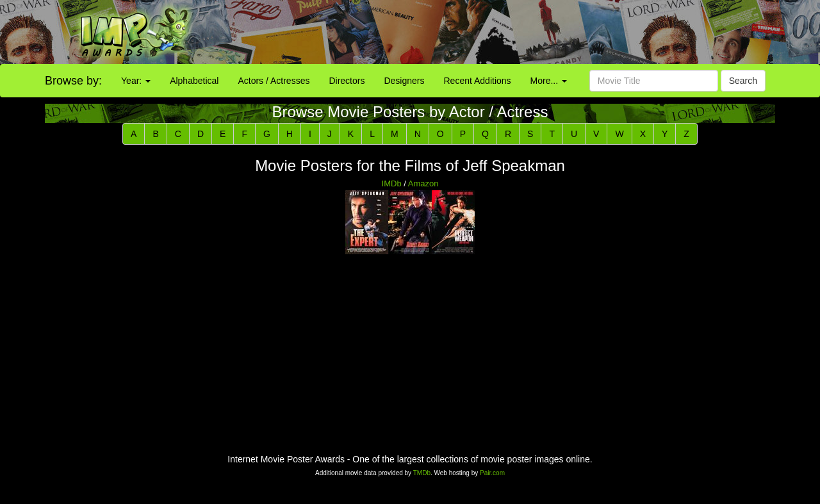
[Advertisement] (512, 32)
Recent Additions (478, 81)
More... (549, 81)
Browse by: (73, 81)
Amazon (423, 183)
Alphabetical (194, 81)
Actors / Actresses (274, 81)
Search (743, 81)
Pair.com (492, 473)
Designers (404, 81)
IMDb (392, 183)
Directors (347, 81)
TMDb (422, 473)
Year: (136, 81)
